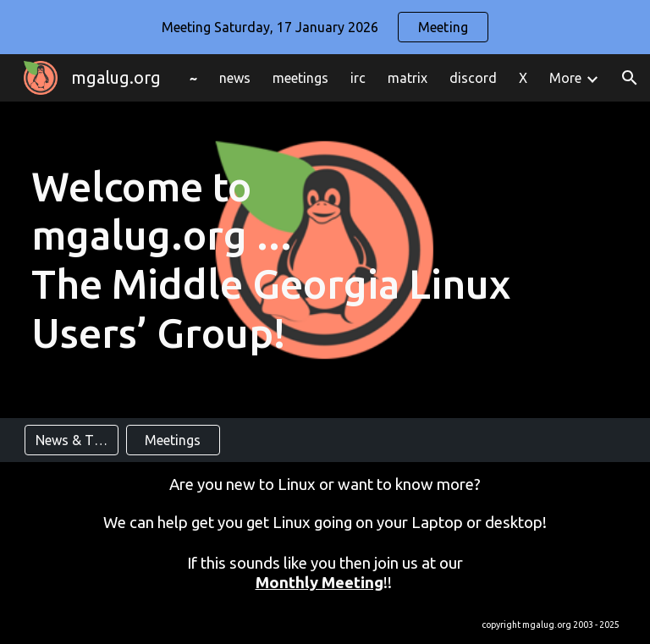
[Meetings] (173, 440)
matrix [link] (408, 78)
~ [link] (193, 78)
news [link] (235, 78)
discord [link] (473, 78)
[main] (325, 260)
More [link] (565, 78)
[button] (630, 78)
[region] (325, 27)
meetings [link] (300, 78)
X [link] (523, 78)
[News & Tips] (72, 440)
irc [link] (358, 78)
